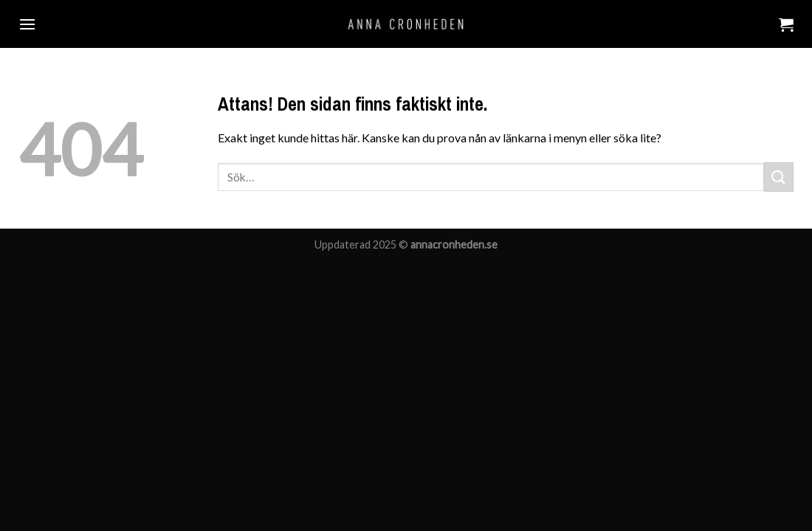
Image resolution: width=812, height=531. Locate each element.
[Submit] (779, 177)
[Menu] (27, 24)
